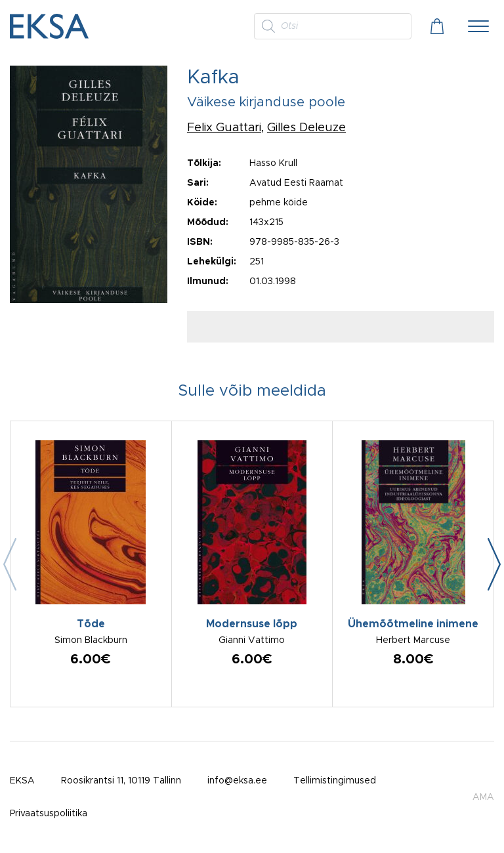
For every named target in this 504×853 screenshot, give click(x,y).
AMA (483, 797)
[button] (494, 564)
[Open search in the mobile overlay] (333, 26)
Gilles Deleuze (306, 128)
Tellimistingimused (335, 781)
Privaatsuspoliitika (49, 814)
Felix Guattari (224, 128)
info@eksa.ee (237, 781)
